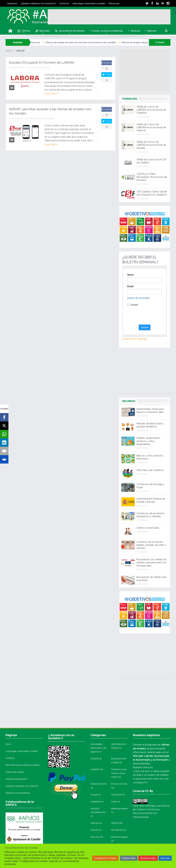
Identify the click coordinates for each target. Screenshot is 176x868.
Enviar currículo (119, 784)
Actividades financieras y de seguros (98, 748)
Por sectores (117, 830)
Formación (35, 68)
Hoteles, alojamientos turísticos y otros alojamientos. (148, 441)
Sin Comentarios (46, 118)
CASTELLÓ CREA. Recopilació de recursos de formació (152, 177)
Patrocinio (114, 3)
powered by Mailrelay (135, 339)
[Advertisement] (109, 17)
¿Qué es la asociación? (17, 779)
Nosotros (12, 3)
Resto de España (119, 837)
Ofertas (24, 31)
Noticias (134, 31)
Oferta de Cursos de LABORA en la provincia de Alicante (151, 145)
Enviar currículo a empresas (106, 31)
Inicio (8, 744)
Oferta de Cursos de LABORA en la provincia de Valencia (151, 127)
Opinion (151, 31)
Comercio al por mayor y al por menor (119, 773)
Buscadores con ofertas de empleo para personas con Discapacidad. (151, 562)
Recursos (43, 31)
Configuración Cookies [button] (105, 858)
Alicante (95, 759)
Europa (94, 795)
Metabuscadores (119, 809)
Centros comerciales (148, 528)
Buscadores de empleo (70, 31)
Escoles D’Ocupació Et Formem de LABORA (42, 62)
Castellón (95, 769)
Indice (114, 802)
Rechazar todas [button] (148, 858)
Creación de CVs (99, 784)
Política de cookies (15, 772)
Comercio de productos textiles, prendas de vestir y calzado (151, 545)
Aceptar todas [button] (129, 858)
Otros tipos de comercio (150, 470)
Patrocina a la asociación (18, 793)
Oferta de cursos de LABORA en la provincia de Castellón (151, 110)
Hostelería (96, 802)
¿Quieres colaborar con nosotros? (38, 3)
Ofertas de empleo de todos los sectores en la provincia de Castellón (95, 42)
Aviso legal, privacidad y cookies (89, 3)
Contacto (64, 3)
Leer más (51, 94)
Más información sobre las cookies (23, 765)
